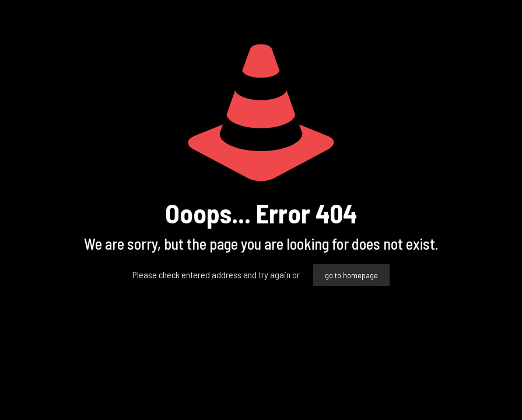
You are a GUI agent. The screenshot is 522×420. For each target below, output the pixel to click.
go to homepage (351, 275)
